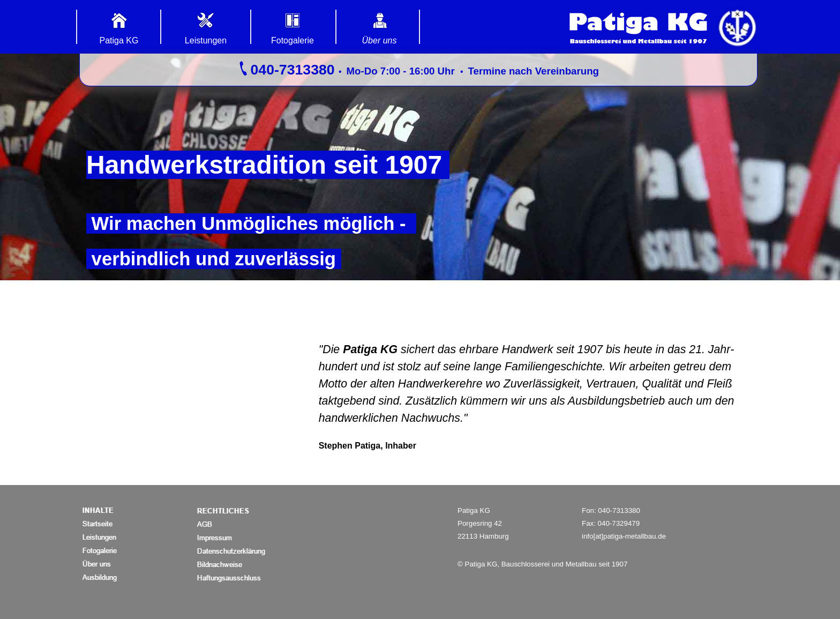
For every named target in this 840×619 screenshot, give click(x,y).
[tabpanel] (418, 70)
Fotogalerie (292, 40)
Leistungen (206, 40)
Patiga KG (119, 40)
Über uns (380, 40)
